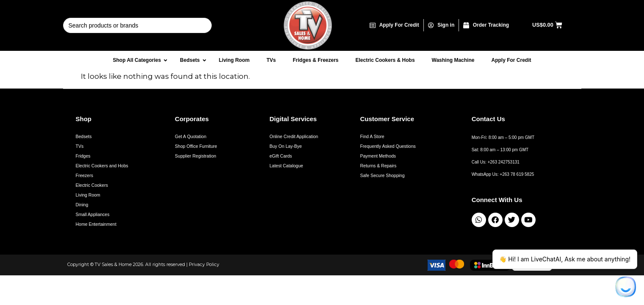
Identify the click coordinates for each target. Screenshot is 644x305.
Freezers (84, 175)
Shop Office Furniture (196, 146)
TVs (80, 146)
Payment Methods (378, 156)
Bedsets (84, 136)
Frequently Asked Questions (388, 146)
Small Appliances (93, 214)
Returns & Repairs (378, 166)
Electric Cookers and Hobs (102, 166)
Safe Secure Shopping (382, 175)
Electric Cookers (92, 185)
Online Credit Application (294, 136)
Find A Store (372, 136)
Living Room (88, 195)
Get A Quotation (191, 136)
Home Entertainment (96, 224)
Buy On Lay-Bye (285, 146)
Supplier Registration (195, 156)
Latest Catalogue (286, 166)
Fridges (83, 156)
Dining (82, 205)
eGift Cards (281, 156)
